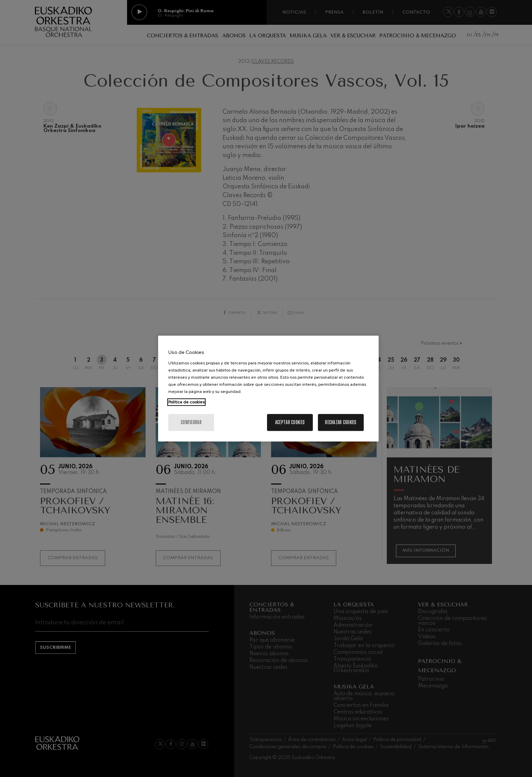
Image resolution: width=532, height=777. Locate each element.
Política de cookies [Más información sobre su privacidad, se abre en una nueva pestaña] (186, 402)
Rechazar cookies (341, 422)
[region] (268, 389)
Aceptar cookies (290, 422)
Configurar (191, 422)
